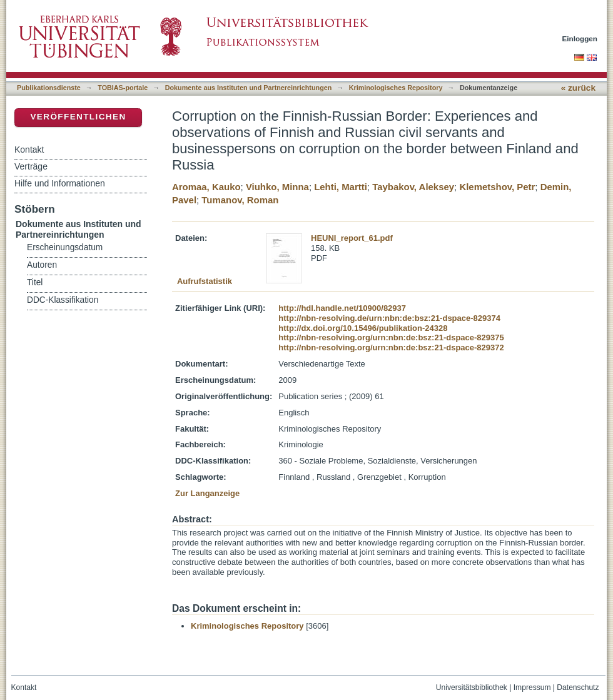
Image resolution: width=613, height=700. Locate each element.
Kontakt (29, 150)
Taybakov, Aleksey (413, 187)
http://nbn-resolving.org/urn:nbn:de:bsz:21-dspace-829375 (391, 337)
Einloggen (580, 38)
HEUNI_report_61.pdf (352, 238)
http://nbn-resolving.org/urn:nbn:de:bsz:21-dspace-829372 (391, 347)
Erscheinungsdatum (65, 247)
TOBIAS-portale (123, 88)
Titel (35, 282)
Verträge (31, 166)
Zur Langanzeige (207, 493)
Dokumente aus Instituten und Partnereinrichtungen (249, 88)
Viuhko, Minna (277, 187)
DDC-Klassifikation (63, 300)
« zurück (578, 88)
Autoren (42, 265)
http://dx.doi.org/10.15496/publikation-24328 (363, 328)
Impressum (532, 687)
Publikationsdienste (49, 88)
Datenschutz (578, 687)
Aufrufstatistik (205, 281)
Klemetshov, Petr (497, 187)
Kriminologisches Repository (396, 88)
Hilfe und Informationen (60, 183)
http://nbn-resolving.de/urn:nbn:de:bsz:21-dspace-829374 (389, 318)
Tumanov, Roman (240, 200)
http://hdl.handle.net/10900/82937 (342, 308)
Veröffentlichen (78, 117)
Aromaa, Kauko (206, 187)
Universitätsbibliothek (472, 687)
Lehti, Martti (341, 187)
